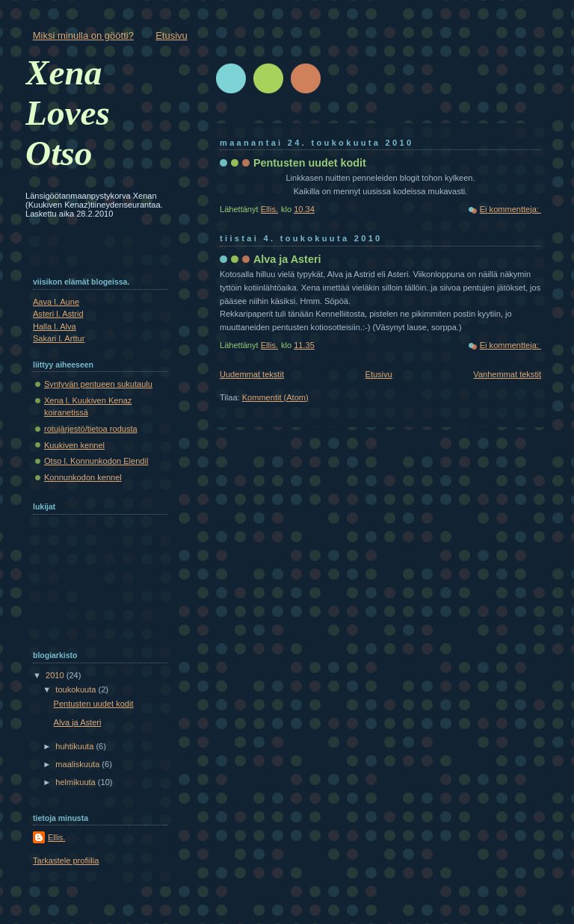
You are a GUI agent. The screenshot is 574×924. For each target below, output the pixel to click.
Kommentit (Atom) (275, 397)
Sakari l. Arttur (59, 338)
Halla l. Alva (55, 326)
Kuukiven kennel (74, 445)
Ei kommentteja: (510, 209)
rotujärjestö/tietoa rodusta (91, 429)
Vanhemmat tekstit (507, 374)
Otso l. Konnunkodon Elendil (96, 461)
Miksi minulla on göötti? (83, 35)
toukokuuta (77, 689)
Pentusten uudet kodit (310, 163)
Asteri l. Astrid (58, 314)
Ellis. (56, 837)
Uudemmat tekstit (252, 374)
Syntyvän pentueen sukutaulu (98, 384)
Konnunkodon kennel (83, 477)
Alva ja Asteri (287, 259)
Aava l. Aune (56, 302)
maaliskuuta (78, 764)
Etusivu (172, 35)
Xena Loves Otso (68, 113)
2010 (56, 675)
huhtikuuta (75, 746)
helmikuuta (77, 782)
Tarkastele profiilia (66, 861)
